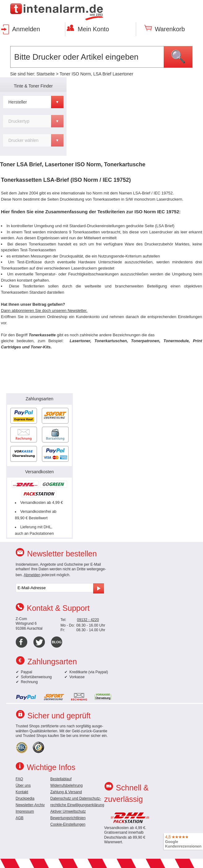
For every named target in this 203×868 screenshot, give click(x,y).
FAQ (19, 779)
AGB (20, 818)
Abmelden (32, 575)
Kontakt (22, 792)
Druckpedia (25, 798)
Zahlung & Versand (66, 792)
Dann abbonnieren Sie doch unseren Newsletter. (44, 311)
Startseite (46, 74)
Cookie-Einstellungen (68, 824)
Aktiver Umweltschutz (68, 811)
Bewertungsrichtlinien (68, 818)
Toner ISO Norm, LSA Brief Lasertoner (96, 74)
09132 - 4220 (88, 620)
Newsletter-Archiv (30, 805)
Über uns (23, 785)
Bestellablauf (61, 779)
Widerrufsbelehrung (67, 785)
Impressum (25, 811)
